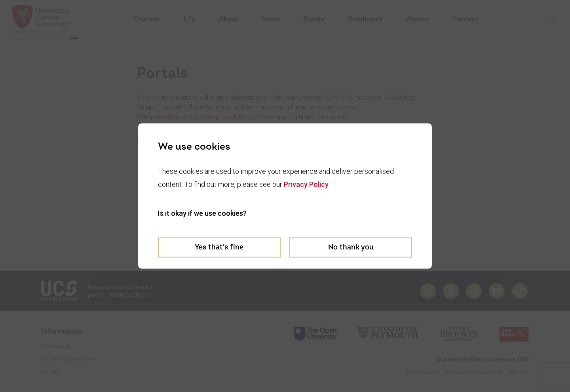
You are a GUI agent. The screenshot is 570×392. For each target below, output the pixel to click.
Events (314, 19)
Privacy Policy (306, 184)
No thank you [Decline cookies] (351, 247)
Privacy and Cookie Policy (475, 372)
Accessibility (57, 346)
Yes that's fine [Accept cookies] (219, 247)
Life (189, 19)
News (271, 19)
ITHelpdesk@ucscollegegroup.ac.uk (187, 117)
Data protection (423, 372)
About (229, 19)
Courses (146, 19)
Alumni (417, 19)
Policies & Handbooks (69, 359)
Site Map (519, 372)
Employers (365, 19)
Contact (465, 19)
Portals (50, 372)
